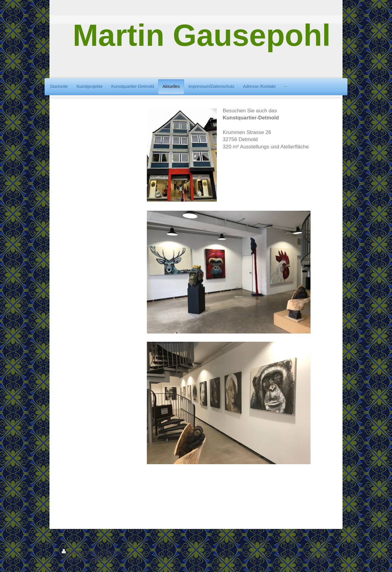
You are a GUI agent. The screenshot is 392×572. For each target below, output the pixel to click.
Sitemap (112, 552)
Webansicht (317, 559)
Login (324, 552)
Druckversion (81, 552)
